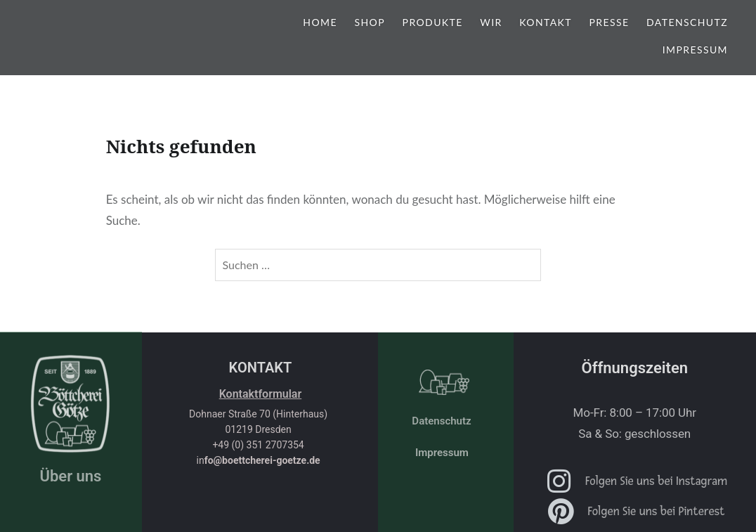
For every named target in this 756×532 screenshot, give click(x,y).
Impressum (695, 50)
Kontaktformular (261, 394)
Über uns (70, 476)
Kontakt (546, 22)
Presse (610, 22)
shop (370, 22)
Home (320, 22)
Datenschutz (687, 22)
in (259, 460)
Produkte (433, 22)
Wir (491, 22)
